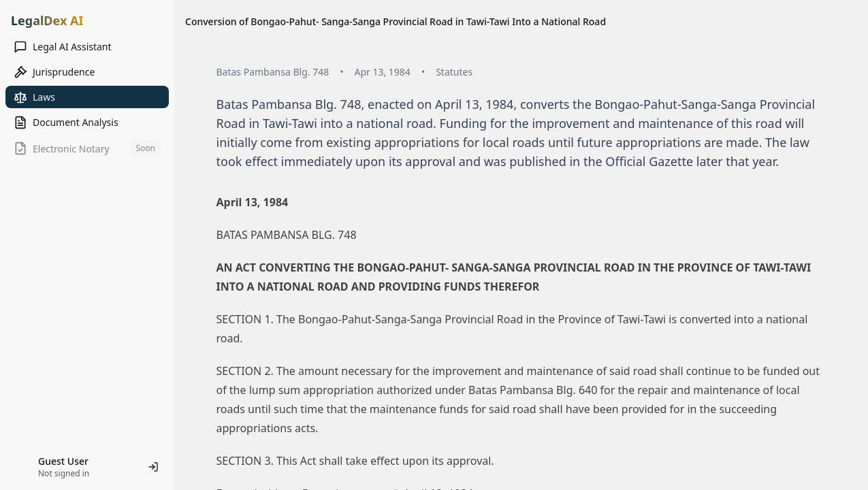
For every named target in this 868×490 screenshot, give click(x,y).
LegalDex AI (47, 20)
